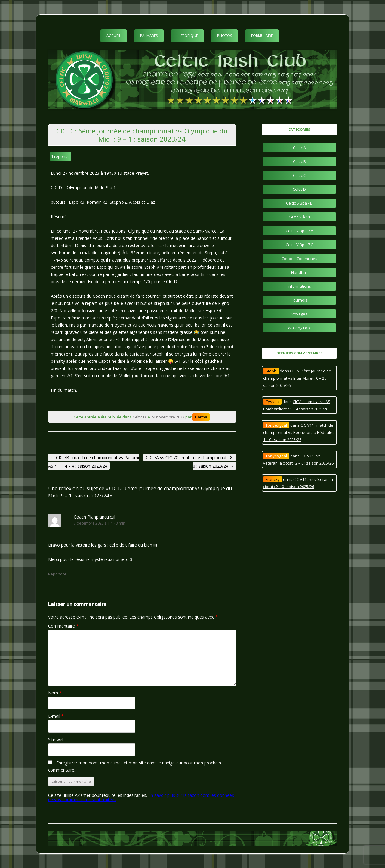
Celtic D (139, 417)
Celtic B (299, 161)
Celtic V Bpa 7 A (299, 231)
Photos (225, 36)
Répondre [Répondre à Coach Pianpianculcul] (57, 574)
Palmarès (149, 36)
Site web (56, 740)
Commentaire (63, 626)
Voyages (299, 314)
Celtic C (299, 175)
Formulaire (262, 36)
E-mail (56, 716)
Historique (187, 36)
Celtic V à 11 (299, 217)
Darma (201, 417)
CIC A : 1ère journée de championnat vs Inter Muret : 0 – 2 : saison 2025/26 (297, 378)
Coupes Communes (299, 259)
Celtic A (299, 148)
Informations (299, 286)
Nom (55, 693)
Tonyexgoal (276, 425)
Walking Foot (299, 328)
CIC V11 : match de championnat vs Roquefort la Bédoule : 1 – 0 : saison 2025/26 (299, 432)
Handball (299, 272)
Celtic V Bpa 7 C (299, 245)
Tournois (299, 300)
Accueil (114, 36)
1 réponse (60, 156)
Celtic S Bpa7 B (299, 203)
